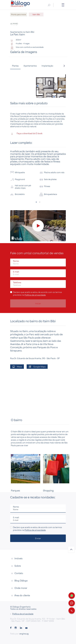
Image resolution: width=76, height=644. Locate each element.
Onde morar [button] (19, 588)
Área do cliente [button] (20, 595)
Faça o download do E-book (26, 134)
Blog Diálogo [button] (19, 580)
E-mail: (16, 272)
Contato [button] (17, 573)
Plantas (15, 66)
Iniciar (38, 303)
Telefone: (17, 282)
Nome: (16, 261)
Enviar (38, 538)
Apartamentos (30, 66)
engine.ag (24, 634)
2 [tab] (40, 202)
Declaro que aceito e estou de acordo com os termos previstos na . (37, 293)
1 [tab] (36, 202)
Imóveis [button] (16, 558)
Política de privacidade (35, 295)
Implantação (47, 66)
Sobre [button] (15, 566)
